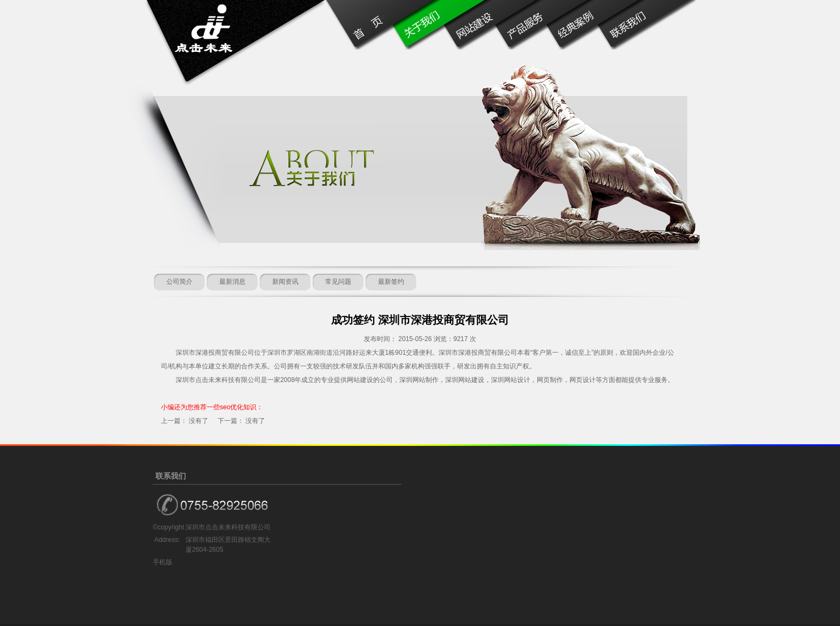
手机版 (163, 562)
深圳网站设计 (511, 380)
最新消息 (232, 282)
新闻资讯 (285, 282)
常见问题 (338, 282)
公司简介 (179, 282)
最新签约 (391, 282)
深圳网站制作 (419, 380)
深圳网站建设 (465, 380)
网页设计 (583, 380)
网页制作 (550, 380)
